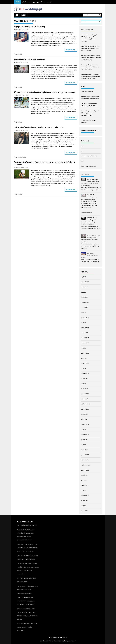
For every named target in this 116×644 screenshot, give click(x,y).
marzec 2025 (84, 307)
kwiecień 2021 (85, 435)
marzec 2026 (84, 287)
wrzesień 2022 (85, 353)
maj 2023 (83, 348)
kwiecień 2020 (85, 496)
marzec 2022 (84, 379)
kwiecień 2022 (85, 373)
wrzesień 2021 (85, 409)
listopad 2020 (85, 460)
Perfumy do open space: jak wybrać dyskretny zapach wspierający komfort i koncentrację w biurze (26, 535)
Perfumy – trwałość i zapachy (89, 156)
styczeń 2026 (84, 297)
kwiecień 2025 (85, 302)
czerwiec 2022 (85, 363)
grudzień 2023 (85, 328)
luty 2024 (83, 323)
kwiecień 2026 (85, 282)
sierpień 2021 (85, 414)
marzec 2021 (84, 440)
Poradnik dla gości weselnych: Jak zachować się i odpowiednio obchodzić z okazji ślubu (27, 548)
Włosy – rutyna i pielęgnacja (89, 166)
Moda (22, 157)
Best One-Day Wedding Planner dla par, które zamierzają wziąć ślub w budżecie (44, 163)
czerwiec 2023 (85, 343)
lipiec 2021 (84, 419)
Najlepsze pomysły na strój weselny (30, 26)
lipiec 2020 (84, 480)
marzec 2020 (84, 501)
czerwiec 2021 (85, 424)
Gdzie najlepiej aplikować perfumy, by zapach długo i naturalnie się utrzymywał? (26, 601)
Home (23, 15)
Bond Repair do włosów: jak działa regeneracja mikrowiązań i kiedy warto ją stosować (90, 48)
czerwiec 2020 (85, 485)
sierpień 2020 (85, 475)
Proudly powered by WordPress (49, 641)
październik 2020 (86, 465)
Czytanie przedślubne (87, 91)
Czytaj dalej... (71, 50)
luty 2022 (83, 384)
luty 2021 (83, 445)
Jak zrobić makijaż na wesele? (27, 525)
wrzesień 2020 (85, 470)
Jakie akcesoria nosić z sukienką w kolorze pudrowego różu (27, 557)
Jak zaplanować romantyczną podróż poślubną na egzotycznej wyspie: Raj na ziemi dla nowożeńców (28, 569)
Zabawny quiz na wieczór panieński (29, 59)
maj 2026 (83, 277)
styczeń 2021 (84, 450)
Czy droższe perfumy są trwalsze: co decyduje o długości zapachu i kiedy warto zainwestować (90, 76)
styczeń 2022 (84, 389)
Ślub (21, 54)
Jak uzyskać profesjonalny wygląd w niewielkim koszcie (38, 127)
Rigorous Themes (71, 641)
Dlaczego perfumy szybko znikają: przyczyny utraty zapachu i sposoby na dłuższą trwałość (91, 58)
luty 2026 (83, 292)
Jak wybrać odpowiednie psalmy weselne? (90, 255)
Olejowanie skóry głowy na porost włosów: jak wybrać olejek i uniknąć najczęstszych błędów (27, 614)
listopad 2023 (85, 333)
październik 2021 (86, 404)
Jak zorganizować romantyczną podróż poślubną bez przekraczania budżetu (28, 590)
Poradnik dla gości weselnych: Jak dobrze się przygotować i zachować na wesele (90, 113)
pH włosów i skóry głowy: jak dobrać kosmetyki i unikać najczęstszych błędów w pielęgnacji (51, 2)
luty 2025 (83, 312)
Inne (82, 146)
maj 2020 (83, 490)
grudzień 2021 (85, 394)
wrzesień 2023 (85, 338)
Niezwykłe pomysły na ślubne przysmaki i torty (26, 580)
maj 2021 (83, 429)
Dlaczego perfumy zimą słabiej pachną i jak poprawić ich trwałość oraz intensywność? (90, 67)
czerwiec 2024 (85, 318)
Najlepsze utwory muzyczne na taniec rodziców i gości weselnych (27, 627)
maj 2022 (83, 368)
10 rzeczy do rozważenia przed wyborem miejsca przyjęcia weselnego (45, 92)
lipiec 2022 (84, 358)
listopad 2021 (85, 399)
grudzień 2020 (85, 455)
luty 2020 (83, 506)
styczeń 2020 (84, 511)
